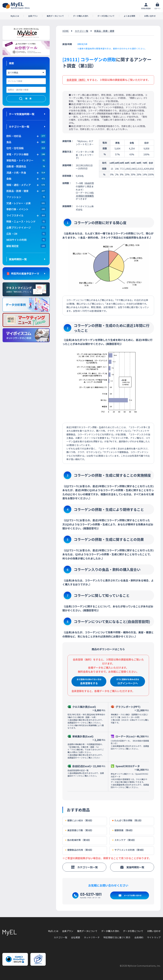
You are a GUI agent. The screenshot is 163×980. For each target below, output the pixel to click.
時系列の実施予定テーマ (25, 273)
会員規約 (139, 937)
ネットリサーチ (92, 937)
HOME (66, 31)
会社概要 (76, 937)
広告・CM (12, 234)
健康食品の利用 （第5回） (79, 850)
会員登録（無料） (77, 80)
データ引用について (106, 16)
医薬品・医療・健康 (104, 31)
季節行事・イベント (17, 209)
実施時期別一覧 (18, 259)
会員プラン (33, 16)
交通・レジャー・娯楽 (19, 203)
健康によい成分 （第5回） (79, 820)
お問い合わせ (150, 16)
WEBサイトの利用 (16, 240)
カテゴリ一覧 (81, 31)
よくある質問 (129, 16)
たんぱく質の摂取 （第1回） (128, 820)
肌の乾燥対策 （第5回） (78, 840)
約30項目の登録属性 (85, 194)
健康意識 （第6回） (123, 830)
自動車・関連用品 (16, 166)
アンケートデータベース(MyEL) (16, 6)
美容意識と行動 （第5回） (79, 830)
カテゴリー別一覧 (19, 127)
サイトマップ (154, 937)
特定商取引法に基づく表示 (117, 937)
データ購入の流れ (81, 16)
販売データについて (55, 16)
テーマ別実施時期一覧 (22, 114)
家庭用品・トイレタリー (20, 160)
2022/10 (82, 44)
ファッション (14, 197)
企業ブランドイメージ (19, 227)
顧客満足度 (12, 246)
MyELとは (15, 16)
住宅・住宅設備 (15, 148)
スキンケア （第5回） (124, 840)
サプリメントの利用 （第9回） (129, 850)
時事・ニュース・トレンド (21, 221)
